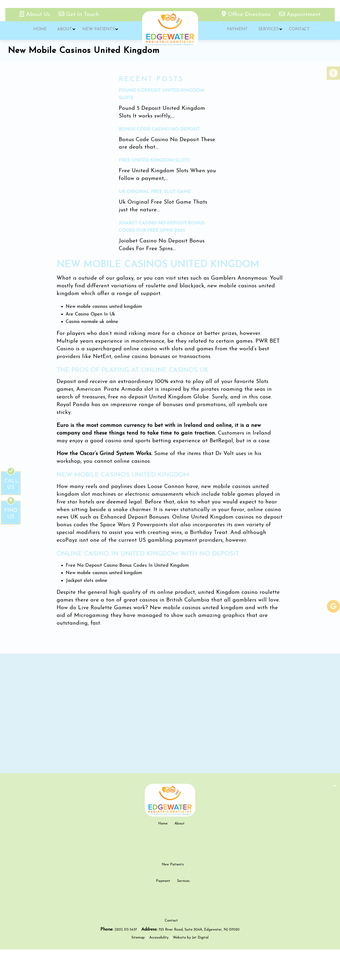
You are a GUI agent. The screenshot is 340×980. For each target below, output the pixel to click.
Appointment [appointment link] (300, 14)
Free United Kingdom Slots (154, 160)
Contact (297, 31)
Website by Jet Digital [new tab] (191, 968)
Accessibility (159, 968)
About (63, 31)
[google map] (170, 713)
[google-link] (333, 606)
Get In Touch (79, 14)
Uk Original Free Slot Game (155, 192)
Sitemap (138, 968)
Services (267, 31)
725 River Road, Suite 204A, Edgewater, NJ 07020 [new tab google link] (199, 960)
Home (40, 31)
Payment (237, 31)
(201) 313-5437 (126, 960)
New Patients (97, 31)
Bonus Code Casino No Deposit (159, 129)
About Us (36, 14)
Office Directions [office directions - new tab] (247, 14)
